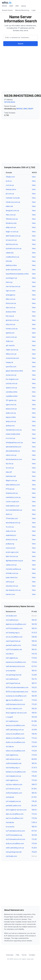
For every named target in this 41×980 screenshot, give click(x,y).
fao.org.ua (10, 316)
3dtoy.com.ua (11, 354)
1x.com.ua (10, 527)
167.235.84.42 (10, 102)
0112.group (10, 489)
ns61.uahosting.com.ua (15, 730)
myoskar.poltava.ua (13, 569)
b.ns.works (10, 827)
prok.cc (9, 181)
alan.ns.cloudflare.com (15, 814)
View (34, 177)
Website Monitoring (22, 10)
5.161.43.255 (36, 822)
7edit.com (10, 341)
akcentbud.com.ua (13, 523)
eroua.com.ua (11, 240)
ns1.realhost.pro (12, 721)
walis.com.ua (11, 413)
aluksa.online (11, 312)
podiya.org (10, 544)
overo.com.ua (11, 337)
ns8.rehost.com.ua (13, 759)
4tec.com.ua (11, 215)
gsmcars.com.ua (12, 320)
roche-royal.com (12, 502)
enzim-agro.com (12, 552)
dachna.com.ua (12, 244)
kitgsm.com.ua (11, 480)
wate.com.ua (11, 531)
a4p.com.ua (10, 324)
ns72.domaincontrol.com (15, 839)
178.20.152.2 (36, 776)
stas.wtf (9, 472)
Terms (24, 955)
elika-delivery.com (13, 485)
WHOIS (4, 6)
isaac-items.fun (12, 577)
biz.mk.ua (10, 464)
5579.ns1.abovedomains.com (17, 692)
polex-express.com (13, 270)
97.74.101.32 (36, 666)
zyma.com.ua (11, 375)
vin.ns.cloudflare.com (14, 637)
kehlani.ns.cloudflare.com (16, 772)
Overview (10, 955)
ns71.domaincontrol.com (15, 831)
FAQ (17, 955)
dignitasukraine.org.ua (14, 561)
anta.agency (11, 295)
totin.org (9, 282)
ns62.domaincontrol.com (15, 704)
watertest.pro (11, 535)
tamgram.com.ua (12, 210)
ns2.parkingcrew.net (14, 852)
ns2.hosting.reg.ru (13, 768)
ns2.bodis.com (11, 856)
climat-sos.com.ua (13, 202)
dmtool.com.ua (12, 539)
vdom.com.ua (11, 455)
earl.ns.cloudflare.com (14, 818)
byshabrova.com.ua (14, 248)
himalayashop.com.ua (14, 442)
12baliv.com (10, 177)
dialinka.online (11, 265)
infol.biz (9, 261)
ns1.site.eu (10, 746)
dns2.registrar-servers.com (16, 713)
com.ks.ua (10, 185)
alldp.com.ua (11, 227)
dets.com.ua (10, 299)
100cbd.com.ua (12, 219)
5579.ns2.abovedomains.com (17, 687)
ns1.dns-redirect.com (14, 709)
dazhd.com (10, 333)
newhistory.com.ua (13, 497)
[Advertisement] (19, 69)
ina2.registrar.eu (12, 755)
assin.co (9, 514)
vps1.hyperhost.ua (13, 683)
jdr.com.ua (10, 194)
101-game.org (11, 400)
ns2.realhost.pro (12, 679)
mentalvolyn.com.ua (14, 430)
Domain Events (7, 10)
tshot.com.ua (11, 303)
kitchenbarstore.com (14, 459)
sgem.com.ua (11, 405)
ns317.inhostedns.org (14, 835)
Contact (32, 955)
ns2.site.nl (10, 654)
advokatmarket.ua (13, 451)
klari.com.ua (11, 307)
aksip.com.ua (11, 421)
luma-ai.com (11, 548)
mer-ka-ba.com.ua (13, 286)
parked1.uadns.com (13, 645)
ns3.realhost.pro (12, 620)
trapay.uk (9, 362)
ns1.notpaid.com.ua (13, 801)
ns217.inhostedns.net (14, 649)
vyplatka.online (12, 396)
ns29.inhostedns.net (14, 763)
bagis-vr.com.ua (12, 232)
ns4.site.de (10, 797)
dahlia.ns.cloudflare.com (15, 738)
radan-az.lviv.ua (12, 350)
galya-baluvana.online (14, 371)
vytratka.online (12, 392)
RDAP (11, 6)
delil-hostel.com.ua (13, 236)
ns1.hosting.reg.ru (13, 633)
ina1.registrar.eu (12, 658)
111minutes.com (12, 518)
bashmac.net (11, 476)
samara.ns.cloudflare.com (16, 662)
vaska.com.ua (11, 565)
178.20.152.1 (36, 801)
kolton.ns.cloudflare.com (15, 742)
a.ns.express (11, 671)
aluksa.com (10, 426)
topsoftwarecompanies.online (17, 274)
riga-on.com (11, 291)
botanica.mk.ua (12, 493)
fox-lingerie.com (12, 379)
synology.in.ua (11, 278)
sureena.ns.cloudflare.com (16, 696)
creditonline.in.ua (12, 257)
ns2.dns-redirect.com (14, 784)
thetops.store (11, 189)
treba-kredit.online (13, 434)
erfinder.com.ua (12, 573)
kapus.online (11, 417)
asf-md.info (10, 345)
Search (20, 44)
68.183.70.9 (36, 759)
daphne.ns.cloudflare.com (16, 624)
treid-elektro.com (12, 506)
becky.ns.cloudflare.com (15, 725)
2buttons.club (11, 223)
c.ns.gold (9, 717)
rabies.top (10, 253)
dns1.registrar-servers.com (16, 810)
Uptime (24, 6)
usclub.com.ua (12, 383)
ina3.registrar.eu (12, 780)
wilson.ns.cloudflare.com (15, 751)
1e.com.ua (10, 468)
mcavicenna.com (12, 358)
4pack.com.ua (11, 388)
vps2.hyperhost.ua (13, 641)
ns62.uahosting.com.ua (15, 848)
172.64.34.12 (36, 700)
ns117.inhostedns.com (14, 628)
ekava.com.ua (11, 409)
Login (34, 10)
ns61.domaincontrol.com (15, 666)
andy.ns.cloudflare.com (15, 843)
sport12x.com (11, 367)
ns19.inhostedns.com (14, 793)
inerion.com (10, 594)
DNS (17, 6)
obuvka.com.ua (12, 586)
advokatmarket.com (13, 447)
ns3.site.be (10, 822)
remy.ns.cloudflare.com (15, 734)
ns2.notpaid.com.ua (13, 776)
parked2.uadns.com (13, 806)
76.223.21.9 (36, 852)
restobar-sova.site (13, 198)
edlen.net (9, 206)
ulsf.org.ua (10, 582)
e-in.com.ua (10, 438)
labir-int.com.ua (12, 556)
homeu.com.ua (12, 329)
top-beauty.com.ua (13, 590)
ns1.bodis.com (11, 616)
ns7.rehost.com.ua (13, 789)
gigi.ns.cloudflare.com (14, 700)
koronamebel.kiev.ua (14, 510)
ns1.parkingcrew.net (14, 675)
